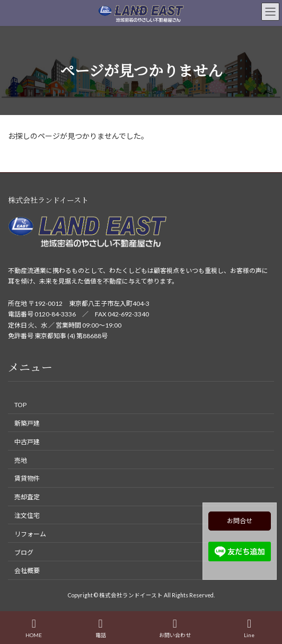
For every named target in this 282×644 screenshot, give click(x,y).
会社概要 (27, 571)
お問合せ (240, 521)
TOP (20, 405)
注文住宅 (27, 515)
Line (249, 628)
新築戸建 (27, 423)
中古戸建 (27, 442)
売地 (21, 460)
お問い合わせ (175, 628)
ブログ (24, 552)
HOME (34, 628)
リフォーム (30, 534)
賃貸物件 (27, 478)
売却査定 (27, 497)
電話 (101, 628)
